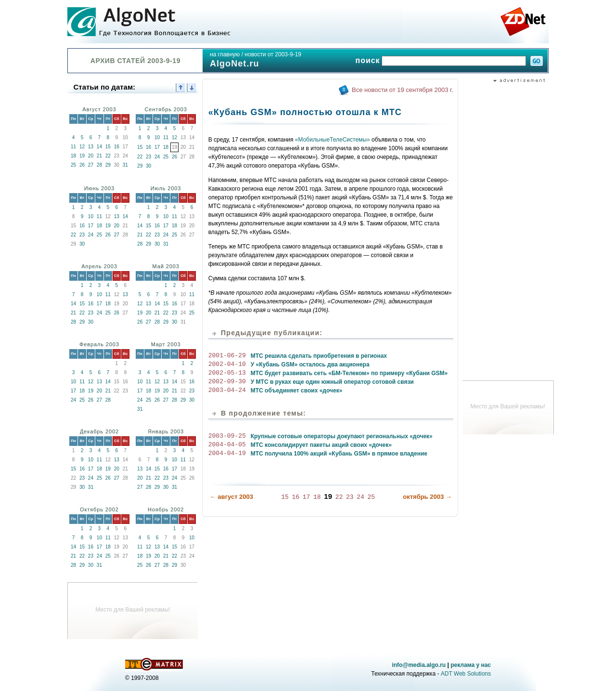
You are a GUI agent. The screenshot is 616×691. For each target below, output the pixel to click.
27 (91, 165)
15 (108, 147)
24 (157, 157)
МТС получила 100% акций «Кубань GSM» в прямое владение (339, 454)
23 (148, 157)
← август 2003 (231, 496)
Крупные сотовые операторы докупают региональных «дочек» (342, 436)
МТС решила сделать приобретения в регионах (319, 356)
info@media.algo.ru (419, 665)
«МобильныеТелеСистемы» (333, 140)
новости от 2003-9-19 (273, 54)
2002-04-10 (227, 365)
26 (82, 165)
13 (91, 147)
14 (99, 147)
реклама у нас (471, 665)
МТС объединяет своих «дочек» (297, 391)
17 (157, 147)
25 (73, 165)
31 (125, 165)
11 (73, 147)
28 (99, 165)
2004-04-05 (227, 445)
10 (157, 137)
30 (148, 166)
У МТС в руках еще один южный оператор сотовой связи (332, 382)
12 (82, 147)
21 (99, 156)
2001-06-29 (227, 356)
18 (73, 156)
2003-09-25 (227, 436)
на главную (225, 54)
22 (108, 156)
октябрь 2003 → (427, 496)
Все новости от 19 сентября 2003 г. (403, 90)
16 (117, 147)
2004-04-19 (227, 454)
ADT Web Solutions (466, 674)
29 (108, 165)
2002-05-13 (227, 373)
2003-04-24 (227, 391)
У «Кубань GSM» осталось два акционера (310, 365)
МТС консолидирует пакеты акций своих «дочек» (321, 445)
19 (82, 156)
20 (91, 156)
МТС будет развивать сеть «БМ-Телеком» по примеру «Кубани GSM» (349, 373)
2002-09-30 (227, 382)
